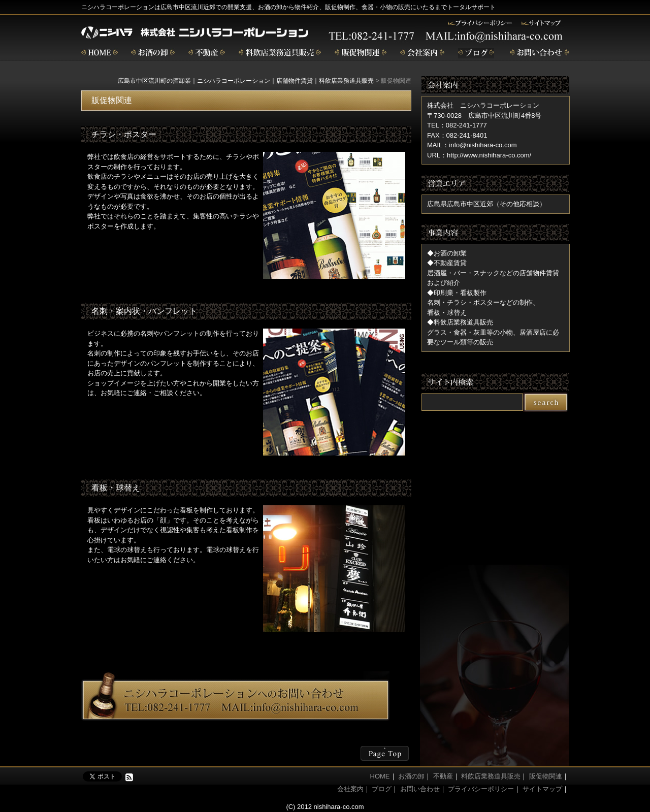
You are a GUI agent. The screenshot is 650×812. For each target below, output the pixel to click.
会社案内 (422, 53)
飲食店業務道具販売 (280, 53)
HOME (380, 776)
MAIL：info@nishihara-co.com (472, 145)
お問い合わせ (540, 53)
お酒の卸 (153, 53)
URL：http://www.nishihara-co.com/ (479, 155)
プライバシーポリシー (481, 789)
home (100, 53)
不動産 (207, 53)
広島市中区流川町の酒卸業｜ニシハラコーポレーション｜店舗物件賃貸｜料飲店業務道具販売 (246, 81)
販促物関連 (361, 53)
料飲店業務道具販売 (491, 776)
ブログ (477, 53)
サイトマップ (542, 789)
